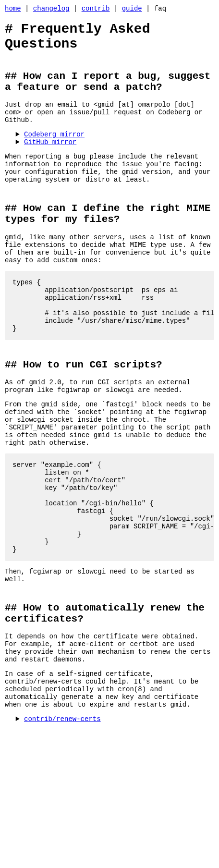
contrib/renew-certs (62, 818)
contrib (96, 9)
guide (132, 9)
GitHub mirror (50, 162)
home (13, 9)
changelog (51, 9)
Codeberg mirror (54, 153)
